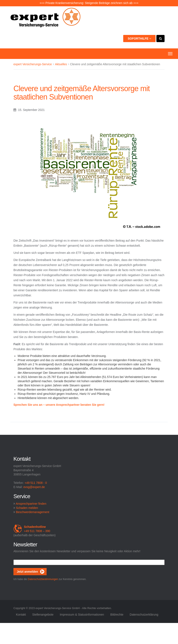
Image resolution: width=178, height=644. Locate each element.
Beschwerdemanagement (33, 512)
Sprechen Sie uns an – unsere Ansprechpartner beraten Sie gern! (59, 405)
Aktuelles (61, 64)
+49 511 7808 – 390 (32, 529)
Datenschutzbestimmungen (43, 579)
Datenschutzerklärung (144, 615)
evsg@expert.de (34, 487)
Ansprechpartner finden (31, 504)
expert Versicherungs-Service (33, 64)
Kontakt (21, 615)
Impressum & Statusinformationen (82, 615)
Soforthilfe (139, 39)
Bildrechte (117, 615)
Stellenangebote (43, 615)
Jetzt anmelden (27, 572)
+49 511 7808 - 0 (36, 483)
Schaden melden (27, 508)
